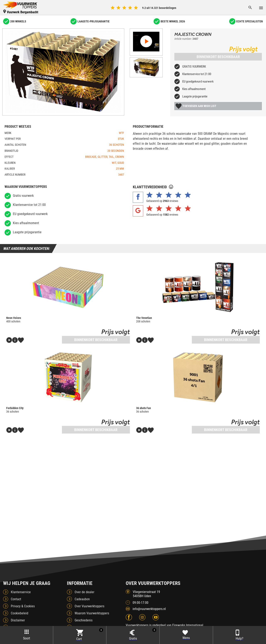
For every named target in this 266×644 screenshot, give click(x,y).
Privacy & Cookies (23, 606)
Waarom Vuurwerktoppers (92, 613)
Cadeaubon (82, 599)
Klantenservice (21, 592)
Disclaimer (18, 620)
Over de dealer (84, 592)
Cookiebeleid (20, 613)
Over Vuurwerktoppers (89, 606)
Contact (16, 599)
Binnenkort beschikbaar (218, 57)
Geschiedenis (84, 620)
